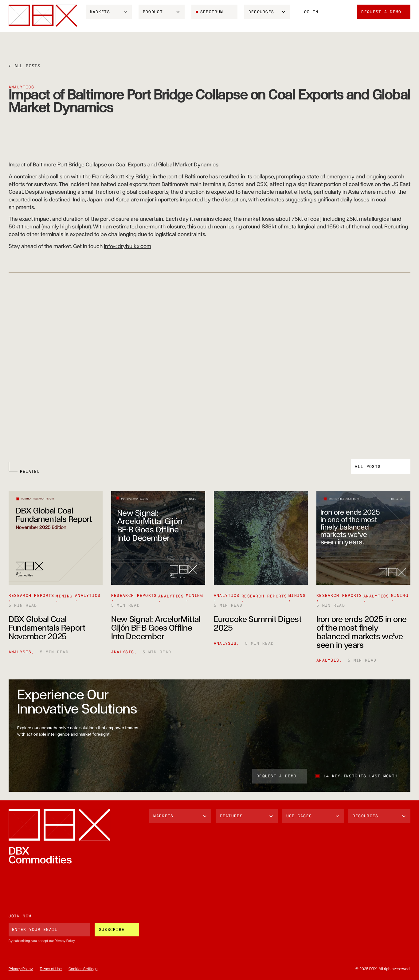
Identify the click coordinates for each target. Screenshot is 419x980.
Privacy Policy (21, 969)
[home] (43, 16)
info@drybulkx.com (127, 246)
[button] (109, 12)
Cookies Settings (83, 969)
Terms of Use (51, 969)
